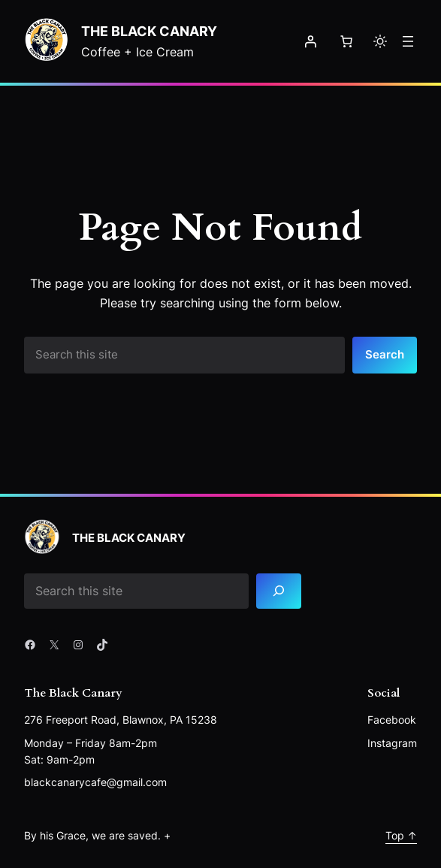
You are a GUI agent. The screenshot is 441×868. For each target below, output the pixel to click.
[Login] (310, 41)
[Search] (279, 591)
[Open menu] (408, 41)
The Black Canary (149, 31)
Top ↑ (401, 835)
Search (385, 354)
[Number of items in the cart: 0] (346, 41)
